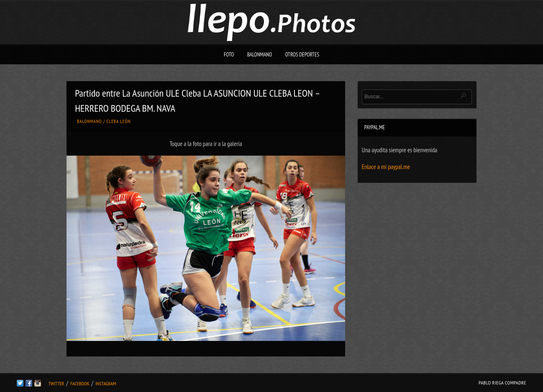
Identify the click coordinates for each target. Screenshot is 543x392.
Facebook (80, 383)
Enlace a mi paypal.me (386, 167)
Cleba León (119, 121)
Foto (229, 55)
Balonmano (260, 55)
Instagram (106, 383)
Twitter (56, 383)
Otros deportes (302, 55)
